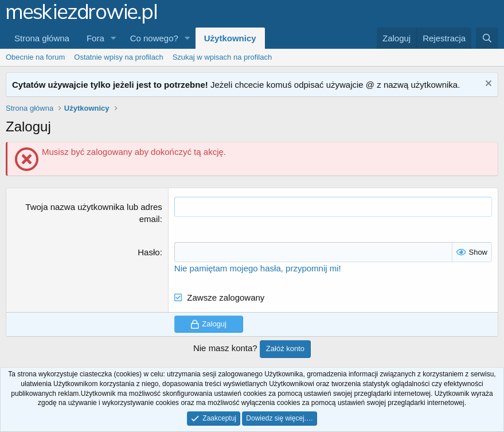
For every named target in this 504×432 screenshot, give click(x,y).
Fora (95, 38)
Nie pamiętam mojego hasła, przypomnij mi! (258, 268)
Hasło (149, 252)
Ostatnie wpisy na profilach (118, 57)
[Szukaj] (487, 38)
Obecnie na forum (35, 57)
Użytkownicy (230, 38)
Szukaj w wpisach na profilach (222, 57)
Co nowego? (154, 38)
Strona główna (42, 38)
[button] (114, 38)
